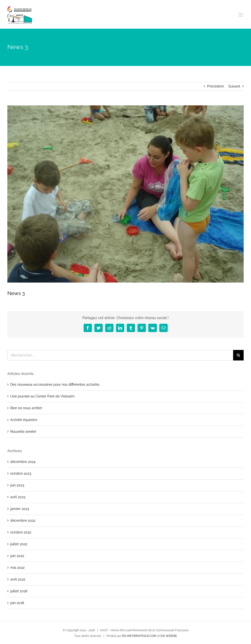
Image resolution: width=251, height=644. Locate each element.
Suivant (234, 86)
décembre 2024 (23, 462)
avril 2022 (18, 579)
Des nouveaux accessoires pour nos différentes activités (55, 384)
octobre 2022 (21, 532)
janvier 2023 (20, 509)
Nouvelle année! (23, 432)
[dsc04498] (125, 194)
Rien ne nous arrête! (26, 408)
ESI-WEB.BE (169, 636)
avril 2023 (18, 497)
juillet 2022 (19, 544)
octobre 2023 (21, 473)
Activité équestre (24, 420)
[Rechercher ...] (120, 355)
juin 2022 (17, 556)
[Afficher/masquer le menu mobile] (241, 15)
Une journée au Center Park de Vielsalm (42, 396)
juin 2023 (17, 485)
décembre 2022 (23, 520)
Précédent (215, 86)
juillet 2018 (19, 591)
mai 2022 (17, 568)
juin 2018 (17, 603)
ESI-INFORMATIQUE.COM (139, 636)
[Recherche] (238, 355)
